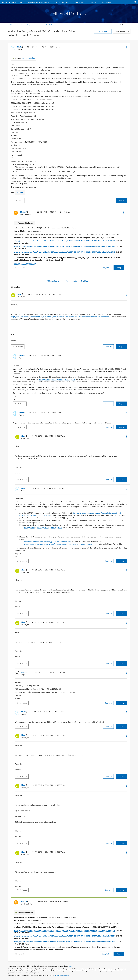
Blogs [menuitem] (92, 2)
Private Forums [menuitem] (105, 2)
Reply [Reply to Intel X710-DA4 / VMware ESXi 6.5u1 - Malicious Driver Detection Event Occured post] (122, 200)
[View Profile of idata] (20, 294)
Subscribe (103, 31)
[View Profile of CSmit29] (24, 212)
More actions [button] (120, 31)
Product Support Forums (29, 25)
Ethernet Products (46, 25)
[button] (126, 47)
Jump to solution (25, 58)
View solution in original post (25, 263)
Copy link (106, 268)
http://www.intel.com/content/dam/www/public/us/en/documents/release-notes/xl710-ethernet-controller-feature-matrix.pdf (60, 317)
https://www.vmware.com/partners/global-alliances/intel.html (47, 542)
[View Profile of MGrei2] (25, 672)
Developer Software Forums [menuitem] (38, 2)
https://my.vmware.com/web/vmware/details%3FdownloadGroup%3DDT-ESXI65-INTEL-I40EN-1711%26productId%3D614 (64, 246)
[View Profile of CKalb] (20, 47)
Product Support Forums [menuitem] (61, 2)
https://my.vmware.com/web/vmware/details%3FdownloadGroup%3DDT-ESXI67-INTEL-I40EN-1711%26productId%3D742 (64, 252)
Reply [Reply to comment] (119, 268)
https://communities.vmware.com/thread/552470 (43, 527)
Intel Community (13, 25)
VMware (20, 192)
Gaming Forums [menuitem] (80, 2)
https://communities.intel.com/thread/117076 (57, 379)
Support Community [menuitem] (9, 2)
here (70, 966)
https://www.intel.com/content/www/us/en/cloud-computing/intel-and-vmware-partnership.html (61, 544)
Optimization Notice (62, 975)
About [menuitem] (22, 2)
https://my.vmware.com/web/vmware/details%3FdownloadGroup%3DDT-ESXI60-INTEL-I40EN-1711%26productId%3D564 (64, 241)
